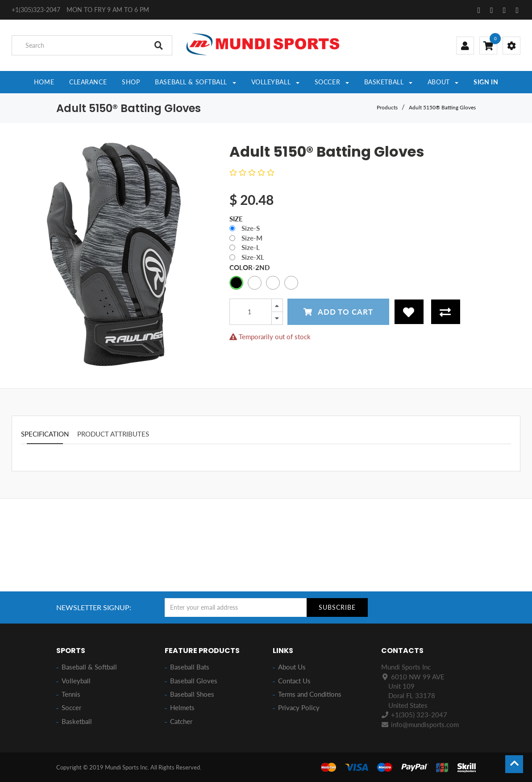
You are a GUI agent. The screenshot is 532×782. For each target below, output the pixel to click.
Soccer (71, 707)
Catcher (181, 721)
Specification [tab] (45, 434)
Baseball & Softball (89, 667)
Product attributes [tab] (113, 434)
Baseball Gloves (194, 681)
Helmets (182, 707)
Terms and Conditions (310, 694)
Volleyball (76, 681)
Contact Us (294, 681)
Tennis (71, 694)
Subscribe (337, 607)
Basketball (77, 721)
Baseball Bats (190, 667)
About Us (292, 667)
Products (387, 107)
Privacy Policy (299, 707)
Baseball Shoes (192, 694)
